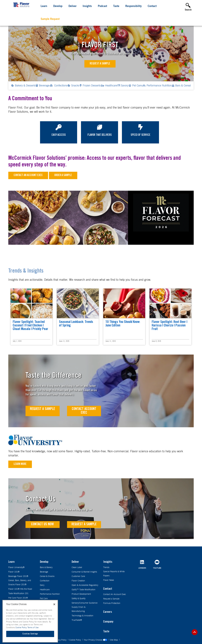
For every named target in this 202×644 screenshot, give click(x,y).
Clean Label (77, 567)
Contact (152, 6)
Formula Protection (112, 603)
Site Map (114, 640)
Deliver (73, 6)
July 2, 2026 (17, 341)
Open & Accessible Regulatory (85, 585)
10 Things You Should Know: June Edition (123, 324)
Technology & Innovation (82, 616)
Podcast (102, 6)
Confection (45, 581)
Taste (116, 6)
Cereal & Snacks (47, 576)
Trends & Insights (26, 271)
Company (108, 622)
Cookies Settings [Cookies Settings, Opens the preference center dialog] (30, 634)
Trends (106, 567)
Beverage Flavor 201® (18, 576)
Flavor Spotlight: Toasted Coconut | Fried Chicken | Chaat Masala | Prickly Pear (30, 326)
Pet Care (44, 599)
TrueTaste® (77, 620)
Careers (108, 612)
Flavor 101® (14, 572)
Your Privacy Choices (96, 640)
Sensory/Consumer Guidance (85, 603)
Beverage (44, 572)
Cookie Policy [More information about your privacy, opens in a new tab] (21, 628)
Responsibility (133, 6)
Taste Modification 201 (18, 594)
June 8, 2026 (156, 341)
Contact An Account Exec (115, 594)
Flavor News (109, 580)
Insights (87, 6)
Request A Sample (42, 409)
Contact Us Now (42, 524)
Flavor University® (16, 567)
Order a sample (63, 175)
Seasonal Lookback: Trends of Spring (76, 324)
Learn (44, 6)
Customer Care (78, 576)
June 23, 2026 (64, 341)
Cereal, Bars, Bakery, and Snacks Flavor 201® (20, 583)
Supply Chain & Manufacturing (79, 609)
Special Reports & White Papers (114, 574)
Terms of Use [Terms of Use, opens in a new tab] (33, 628)
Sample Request (50, 19)
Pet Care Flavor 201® (18, 598)
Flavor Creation (78, 581)
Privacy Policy (61, 640)
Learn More (20, 464)
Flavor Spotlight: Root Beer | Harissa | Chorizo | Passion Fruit (170, 326)
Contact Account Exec (84, 411)
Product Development (81, 594)
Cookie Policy (75, 640)
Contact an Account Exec (28, 175)
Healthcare (45, 590)
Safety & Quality (79, 599)
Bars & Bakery (46, 567)
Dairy (42, 585)
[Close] (54, 604)
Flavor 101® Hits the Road (20, 589)
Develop (58, 6)
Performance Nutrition (50, 594)
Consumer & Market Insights (84, 572)
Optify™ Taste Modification (83, 590)
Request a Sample (100, 64)
